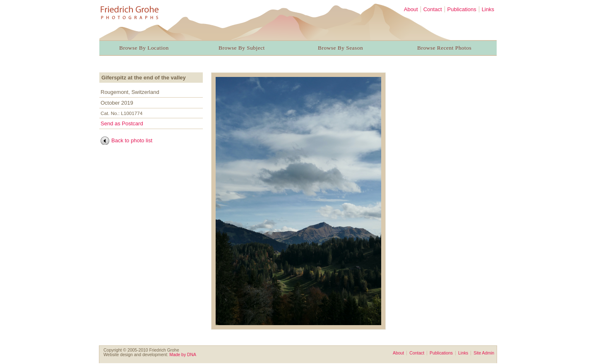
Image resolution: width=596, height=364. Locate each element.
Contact (433, 9)
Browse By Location (144, 48)
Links (488, 9)
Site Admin (484, 353)
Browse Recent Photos (444, 48)
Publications (462, 9)
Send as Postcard (122, 123)
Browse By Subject (242, 48)
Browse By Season (340, 48)
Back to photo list (132, 140)
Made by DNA (183, 355)
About (411, 9)
